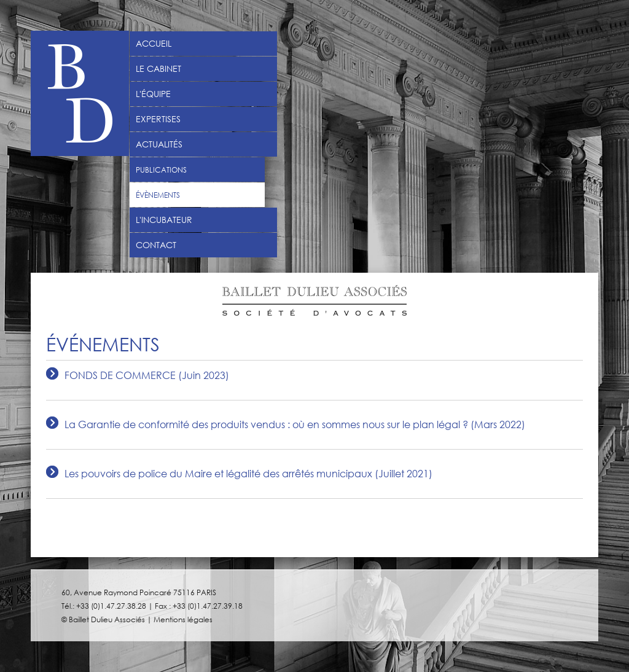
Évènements (158, 195)
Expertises (158, 119)
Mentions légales (183, 619)
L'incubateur (164, 220)
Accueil (154, 44)
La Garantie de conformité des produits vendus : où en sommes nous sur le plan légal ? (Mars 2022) (295, 425)
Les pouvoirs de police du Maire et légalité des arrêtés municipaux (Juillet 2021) (248, 474)
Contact (156, 245)
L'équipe (153, 94)
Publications (161, 170)
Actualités (159, 144)
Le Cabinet (158, 69)
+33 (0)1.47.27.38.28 (111, 606)
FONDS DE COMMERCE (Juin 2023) (147, 376)
